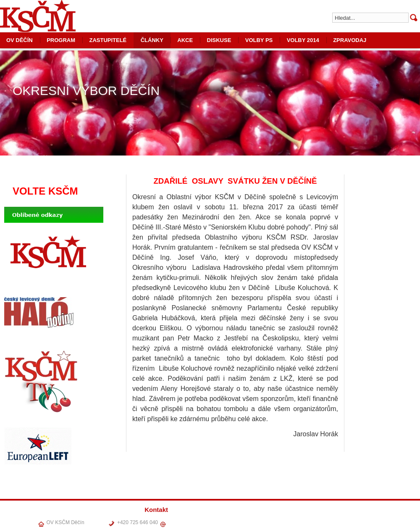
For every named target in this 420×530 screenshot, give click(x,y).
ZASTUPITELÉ (108, 40)
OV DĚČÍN (265, 521)
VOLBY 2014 (303, 40)
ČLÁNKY (152, 40)
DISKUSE (219, 40)
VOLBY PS (259, 40)
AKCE (185, 40)
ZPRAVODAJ (350, 40)
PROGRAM (61, 40)
